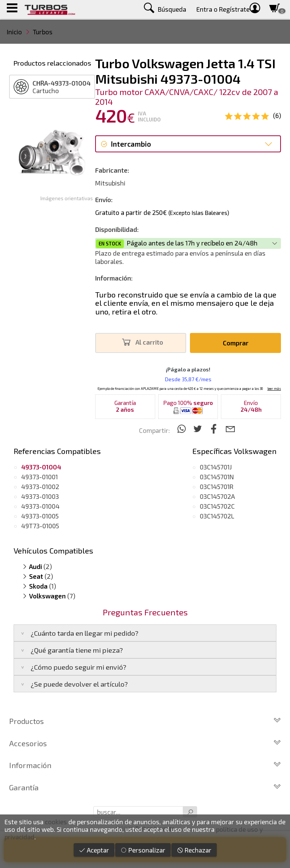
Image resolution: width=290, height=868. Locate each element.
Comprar (236, 343)
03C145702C (217, 506)
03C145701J (216, 467)
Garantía (145, 787)
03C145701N (217, 477)
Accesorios (145, 743)
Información (145, 765)
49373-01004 (40, 506)
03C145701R (217, 486)
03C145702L (217, 516)
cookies (56, 822)
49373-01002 (40, 486)
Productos (145, 721)
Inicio (14, 32)
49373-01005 (40, 516)
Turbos (43, 32)
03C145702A (217, 496)
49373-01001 (39, 477)
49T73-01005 (40, 526)
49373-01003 (40, 496)
